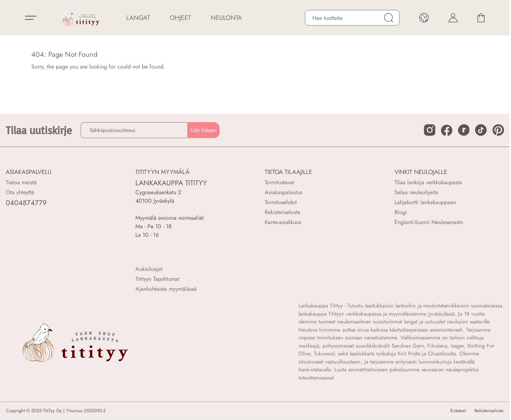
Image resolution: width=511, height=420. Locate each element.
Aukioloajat (149, 269)
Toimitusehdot (281, 202)
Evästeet (458, 411)
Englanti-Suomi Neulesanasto (429, 222)
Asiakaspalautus (283, 192)
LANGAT (138, 18)
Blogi (401, 212)
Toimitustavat (279, 182)
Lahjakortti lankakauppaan (425, 202)
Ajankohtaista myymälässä (166, 289)
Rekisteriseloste (283, 212)
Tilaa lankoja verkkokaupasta (428, 182)
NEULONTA (226, 18)
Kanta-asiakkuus (283, 222)
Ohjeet (180, 18)
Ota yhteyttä (20, 192)
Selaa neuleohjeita (416, 192)
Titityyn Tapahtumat (157, 279)
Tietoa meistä (21, 182)
